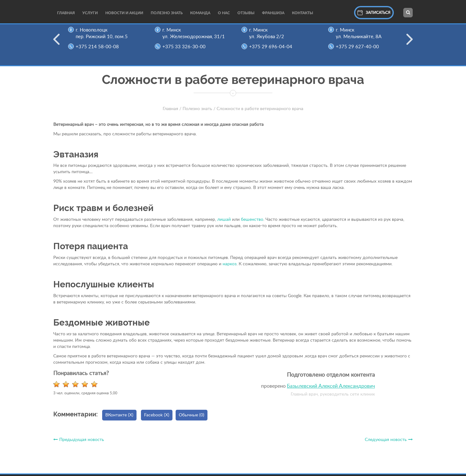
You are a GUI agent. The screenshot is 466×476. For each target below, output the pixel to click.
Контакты (303, 13)
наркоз (230, 264)
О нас (224, 13)
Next (410, 43)
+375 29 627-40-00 (360, 47)
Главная (66, 13)
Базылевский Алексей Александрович (331, 386)
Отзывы (246, 13)
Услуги (90, 13)
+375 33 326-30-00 (186, 47)
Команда (200, 13)
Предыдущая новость (79, 440)
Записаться (374, 13)
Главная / (172, 109)
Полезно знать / (199, 109)
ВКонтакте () (119, 415)
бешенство (252, 220)
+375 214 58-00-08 (100, 47)
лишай (224, 220)
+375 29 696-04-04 (273, 47)
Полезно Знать (167, 13)
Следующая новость (389, 440)
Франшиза (273, 13)
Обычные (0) (192, 415)
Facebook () (157, 415)
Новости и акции (124, 13)
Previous (56, 43)
